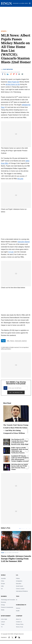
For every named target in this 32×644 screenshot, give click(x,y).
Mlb (8, 341)
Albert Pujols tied (13, 82)
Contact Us (19, 622)
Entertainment (6, 616)
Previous (26, 529)
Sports (4, 31)
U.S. (17, 575)
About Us (18, 619)
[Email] (19, 74)
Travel (3, 553)
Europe (3, 584)
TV (2, 627)
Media (3, 610)
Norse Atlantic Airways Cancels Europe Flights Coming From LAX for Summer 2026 (16, 559)
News (12, 341)
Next (30, 529)
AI (17, 600)
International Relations (22, 591)
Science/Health (21, 605)
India (2, 586)
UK (2, 589)
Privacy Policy (20, 624)
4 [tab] (24, 529)
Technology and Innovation (8, 600)
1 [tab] (20, 529)
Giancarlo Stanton (24, 242)
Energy (3, 605)
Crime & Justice (20, 589)
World (3, 575)
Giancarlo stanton (21, 341)
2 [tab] (21, 529)
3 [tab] (23, 529)
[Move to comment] (22, 74)
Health (18, 611)
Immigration (19, 581)
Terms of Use (19, 627)
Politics (18, 578)
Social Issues (19, 586)
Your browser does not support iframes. (16, 225)
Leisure (3, 622)
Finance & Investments (7, 607)
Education (19, 584)
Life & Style (4, 619)
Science (18, 608)
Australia (3, 578)
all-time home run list (13, 84)
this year (20, 179)
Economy (3, 602)
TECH (18, 596)
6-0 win (11, 252)
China (3, 581)
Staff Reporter (8, 69)
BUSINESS (4, 596)
